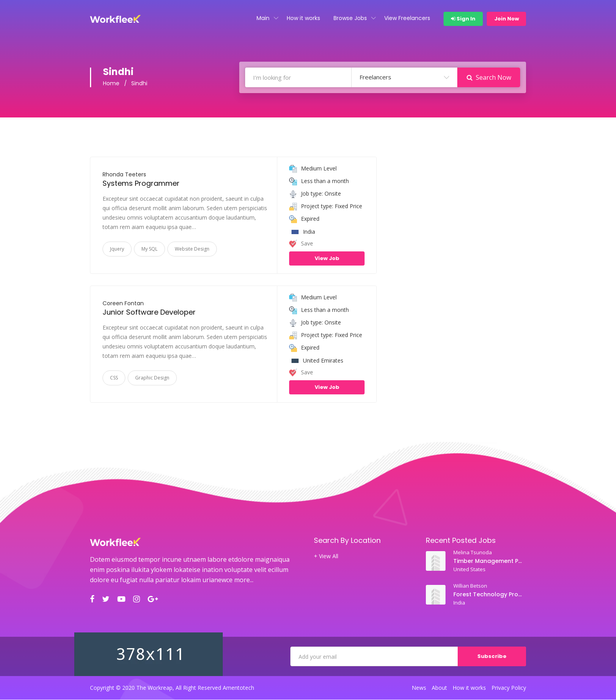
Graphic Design (152, 378)
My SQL (149, 249)
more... (244, 580)
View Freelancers (407, 18)
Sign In (463, 19)
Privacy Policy (509, 688)
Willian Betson (470, 586)
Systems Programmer (141, 184)
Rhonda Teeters (124, 175)
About (439, 688)
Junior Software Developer (149, 312)
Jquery (117, 249)
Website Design (192, 249)
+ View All (326, 557)
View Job (327, 259)
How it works (303, 18)
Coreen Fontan (123, 304)
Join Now (507, 19)
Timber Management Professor (489, 561)
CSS (114, 378)
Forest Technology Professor (489, 595)
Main (263, 18)
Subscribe (492, 657)
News (419, 688)
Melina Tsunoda (473, 553)
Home (111, 84)
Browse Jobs (350, 18)
